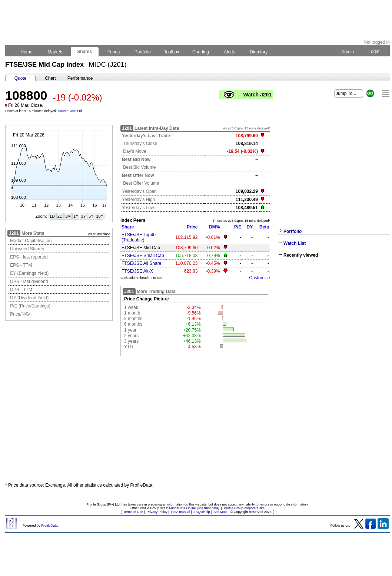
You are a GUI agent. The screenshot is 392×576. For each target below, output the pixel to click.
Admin (348, 52)
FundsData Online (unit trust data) (194, 508)
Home (26, 52)
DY (250, 227)
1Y (76, 216)
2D (60, 216)
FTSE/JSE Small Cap (143, 256)
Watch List (295, 243)
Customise (260, 278)
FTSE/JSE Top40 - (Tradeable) (140, 237)
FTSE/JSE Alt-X (137, 271)
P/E (238, 227)
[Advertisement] (334, 315)
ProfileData (49, 526)
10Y (100, 216)
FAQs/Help (202, 512)
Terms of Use (133, 512)
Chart (50, 78)
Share (128, 227)
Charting (201, 52)
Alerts (230, 52)
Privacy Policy (157, 512)
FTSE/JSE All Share (141, 263)
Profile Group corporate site (244, 508)
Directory (259, 52)
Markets (55, 52)
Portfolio (143, 52)
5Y (91, 216)
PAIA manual (181, 512)
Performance (80, 78)
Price (192, 227)
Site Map (220, 512)
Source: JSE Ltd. (70, 111)
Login (374, 52)
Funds (114, 52)
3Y (83, 216)
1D (52, 216)
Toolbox (172, 52)
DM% (214, 227)
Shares (85, 52)
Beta (264, 227)
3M (68, 216)
